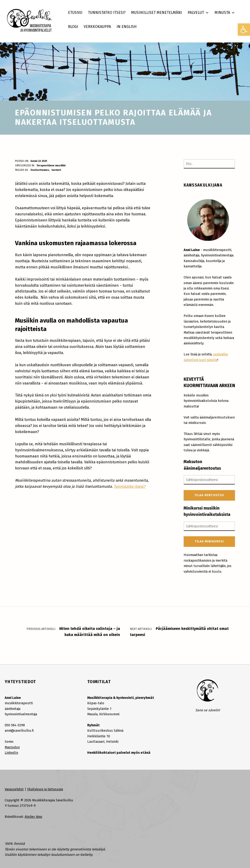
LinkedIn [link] (11, 753)
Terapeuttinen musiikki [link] (51, 166)
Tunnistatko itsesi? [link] (129, 486)
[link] (244, 30)
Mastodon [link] (12, 747)
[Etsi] (230, 164)
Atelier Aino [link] (33, 817)
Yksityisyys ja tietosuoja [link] (45, 789)
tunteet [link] (56, 170)
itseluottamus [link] (40, 170)
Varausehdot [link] (14, 789)
